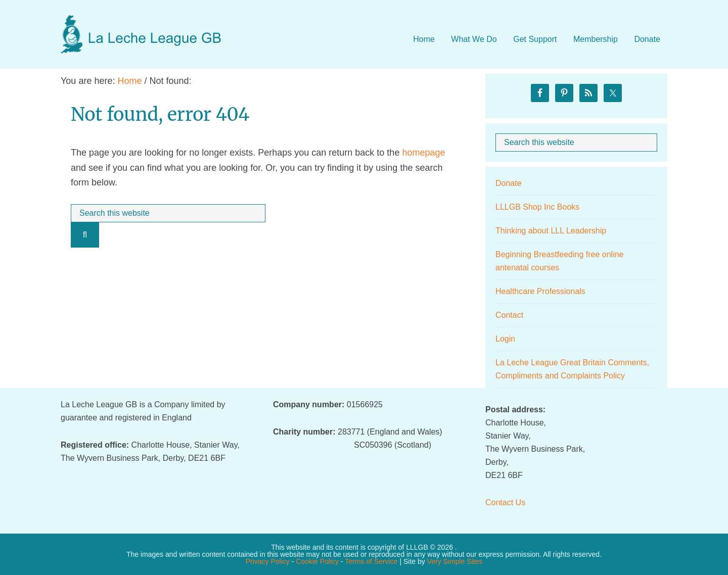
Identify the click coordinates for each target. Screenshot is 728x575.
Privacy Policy (268, 561)
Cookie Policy (317, 561)
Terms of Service (371, 561)
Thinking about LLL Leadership (551, 231)
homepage (423, 153)
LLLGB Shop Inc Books (537, 207)
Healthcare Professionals (540, 291)
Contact (509, 315)
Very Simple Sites (455, 561)
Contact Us (505, 502)
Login (505, 339)
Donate (509, 183)
